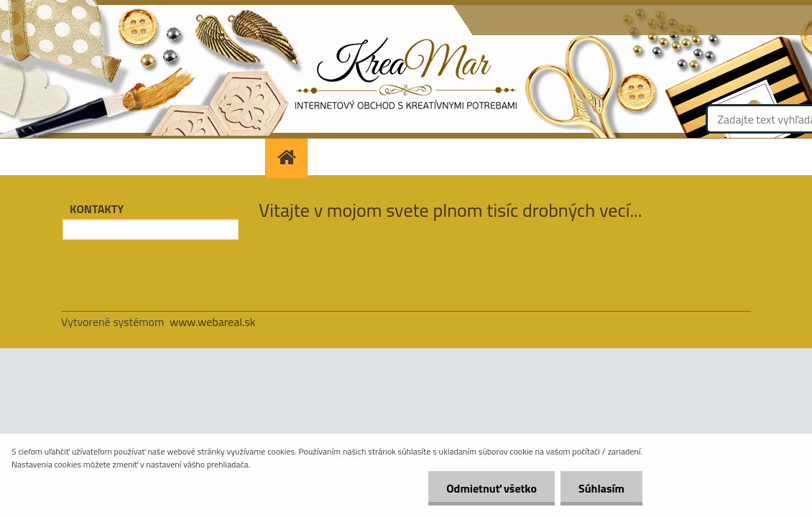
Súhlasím (601, 488)
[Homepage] (291, 157)
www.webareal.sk (213, 322)
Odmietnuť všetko (492, 488)
